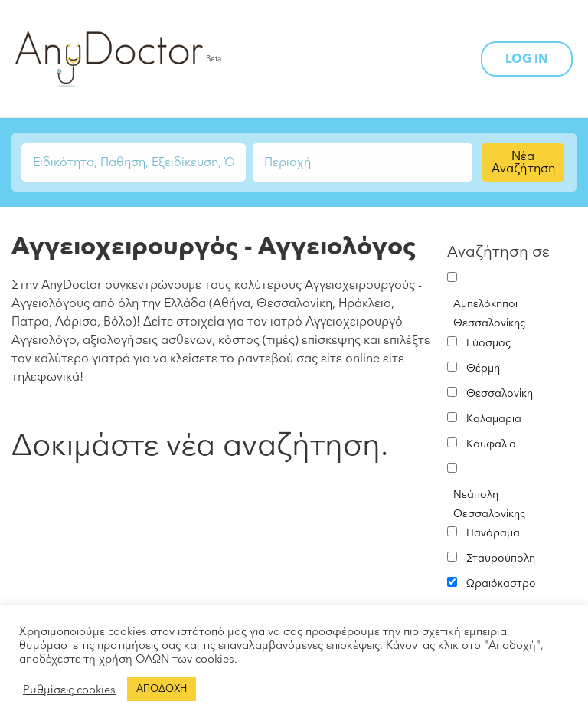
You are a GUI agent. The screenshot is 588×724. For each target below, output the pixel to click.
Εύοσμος (488, 343)
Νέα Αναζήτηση (523, 162)
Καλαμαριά (494, 419)
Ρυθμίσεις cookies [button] (69, 690)
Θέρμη (483, 368)
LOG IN (527, 59)
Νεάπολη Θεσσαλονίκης (489, 504)
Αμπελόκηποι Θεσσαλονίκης (489, 313)
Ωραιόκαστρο (501, 583)
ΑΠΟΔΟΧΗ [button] (162, 689)
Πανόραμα (493, 533)
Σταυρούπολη (501, 558)
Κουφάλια (491, 444)
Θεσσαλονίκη (500, 393)
